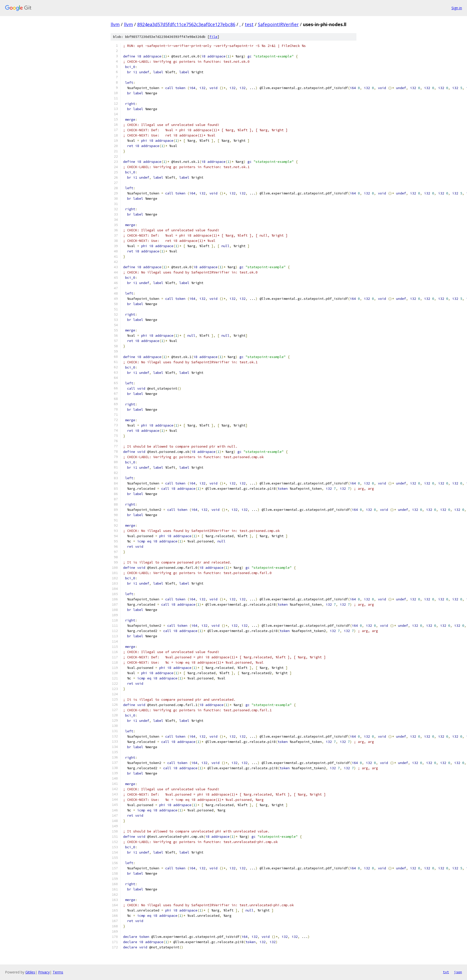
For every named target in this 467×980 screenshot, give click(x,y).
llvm (115, 24)
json (458, 972)
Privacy (44, 972)
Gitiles (30, 972)
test (249, 24)
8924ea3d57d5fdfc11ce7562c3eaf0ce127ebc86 (186, 24)
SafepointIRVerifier (278, 24)
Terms (58, 972)
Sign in (457, 8)
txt (446, 972)
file (213, 37)
